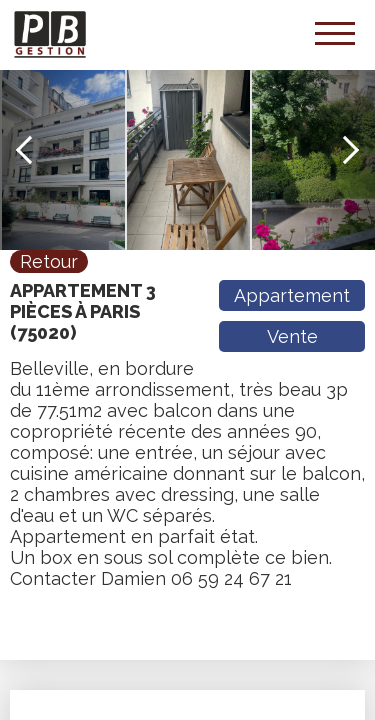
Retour (49, 261)
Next (345, 150)
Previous (30, 150)
